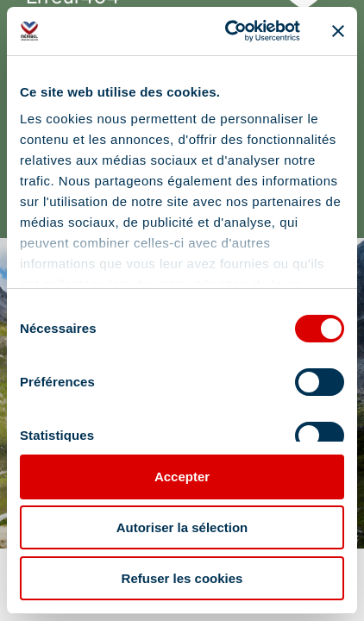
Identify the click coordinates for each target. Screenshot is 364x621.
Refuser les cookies (182, 578)
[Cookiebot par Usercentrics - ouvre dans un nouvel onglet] (227, 31)
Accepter (182, 477)
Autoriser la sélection (182, 527)
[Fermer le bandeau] (338, 31)
